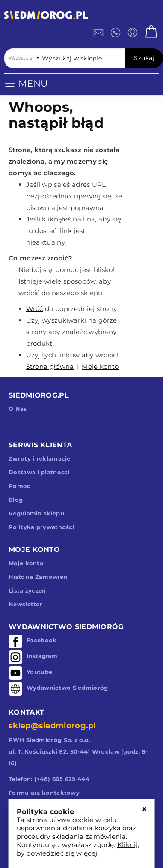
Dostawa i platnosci (39, 472)
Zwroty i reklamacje (40, 458)
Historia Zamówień (38, 577)
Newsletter (25, 604)
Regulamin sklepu (36, 513)
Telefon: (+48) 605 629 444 (49, 779)
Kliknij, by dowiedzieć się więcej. (78, 849)
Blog (16, 500)
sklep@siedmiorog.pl (52, 726)
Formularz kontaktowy (44, 793)
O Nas (18, 409)
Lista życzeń (27, 590)
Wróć (35, 309)
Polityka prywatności (41, 527)
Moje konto (100, 367)
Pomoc (20, 486)
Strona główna (50, 367)
